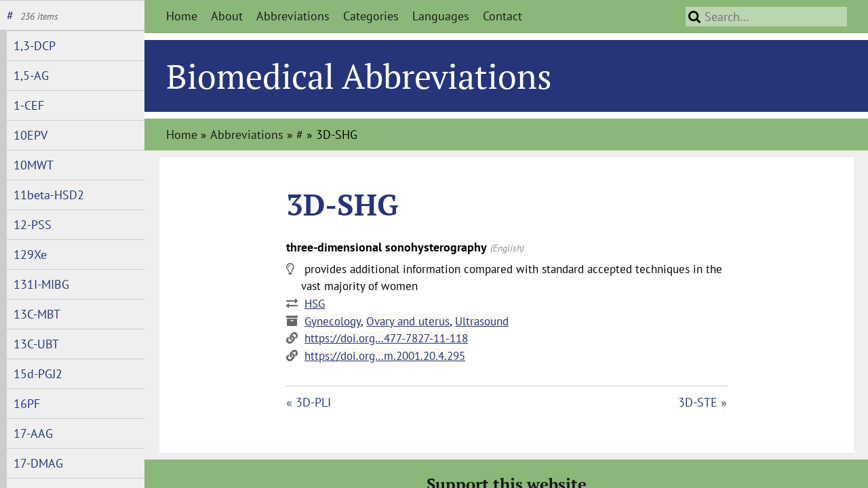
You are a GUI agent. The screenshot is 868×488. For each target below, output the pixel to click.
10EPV (31, 135)
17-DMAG (38, 463)
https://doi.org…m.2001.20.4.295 (385, 356)
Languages (441, 16)
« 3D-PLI (309, 402)
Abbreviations (293, 16)
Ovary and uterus (408, 321)
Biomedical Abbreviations (359, 76)
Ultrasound (482, 321)
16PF (27, 404)
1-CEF (29, 105)
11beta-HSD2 (49, 195)
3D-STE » (703, 402)
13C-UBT (36, 344)
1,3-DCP (35, 46)
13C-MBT (37, 314)
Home (182, 16)
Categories (371, 16)
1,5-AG (31, 76)
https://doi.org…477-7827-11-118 (386, 338)
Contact (502, 16)
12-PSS (33, 225)
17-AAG (33, 433)
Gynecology (333, 321)
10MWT (34, 165)
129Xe (30, 255)
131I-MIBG (41, 284)
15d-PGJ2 (38, 374)
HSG (315, 304)
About (227, 16)
